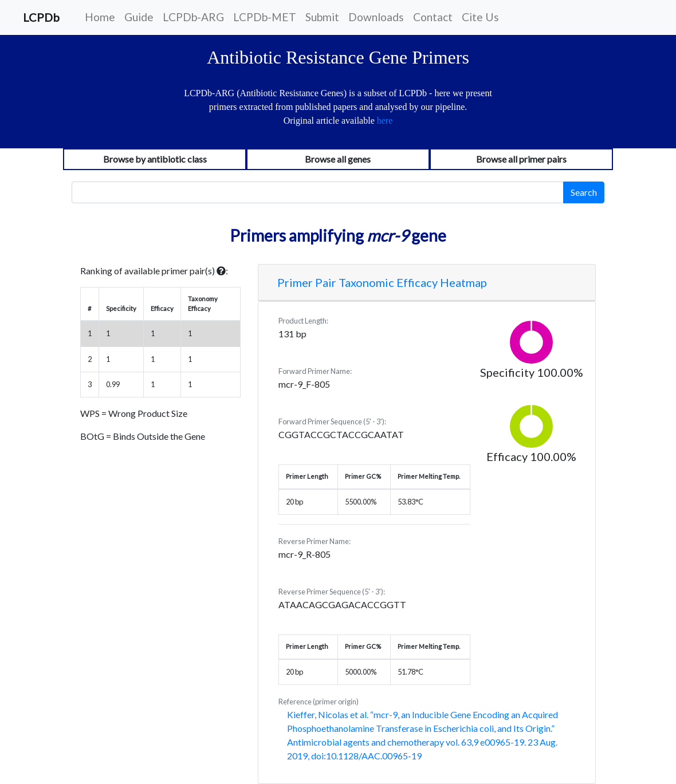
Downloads (376, 17)
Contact (433, 17)
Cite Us (480, 17)
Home (100, 17)
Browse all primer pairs (521, 159)
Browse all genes (338, 159)
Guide (139, 17)
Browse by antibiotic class (155, 159)
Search (584, 192)
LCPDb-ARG (193, 17)
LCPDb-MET (265, 17)
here (385, 121)
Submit (322, 17)
